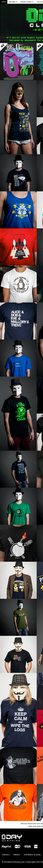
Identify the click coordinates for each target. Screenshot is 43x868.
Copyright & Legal (32, 855)
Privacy (17, 855)
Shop (4, 2)
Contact (6, 855)
